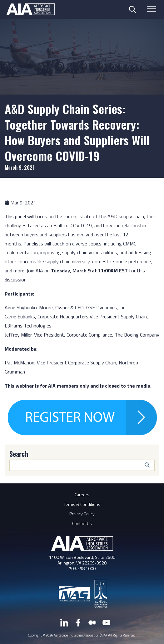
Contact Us (82, 523)
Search (19, 454)
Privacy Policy (82, 514)
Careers (82, 495)
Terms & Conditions (82, 504)
